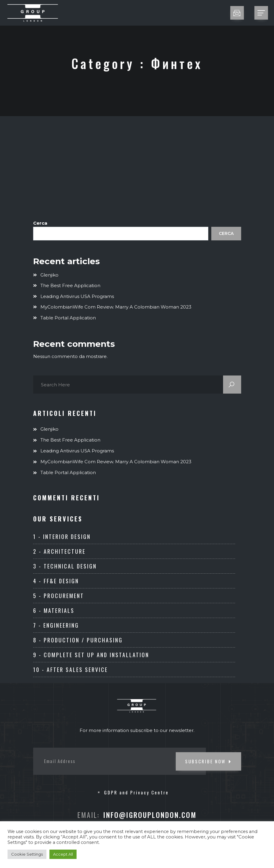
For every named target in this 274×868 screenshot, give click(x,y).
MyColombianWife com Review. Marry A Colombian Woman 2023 (116, 307)
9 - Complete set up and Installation (91, 655)
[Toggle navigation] (261, 13)
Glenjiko (49, 275)
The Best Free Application (70, 285)
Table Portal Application (68, 318)
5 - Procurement (59, 596)
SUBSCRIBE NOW (208, 761)
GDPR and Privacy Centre (136, 792)
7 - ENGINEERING (56, 625)
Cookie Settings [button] (27, 854)
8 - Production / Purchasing (78, 640)
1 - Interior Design (62, 537)
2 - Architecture (59, 551)
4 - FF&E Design (56, 581)
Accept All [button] (63, 854)
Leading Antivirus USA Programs (77, 296)
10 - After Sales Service (71, 670)
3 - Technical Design (65, 566)
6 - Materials (54, 610)
